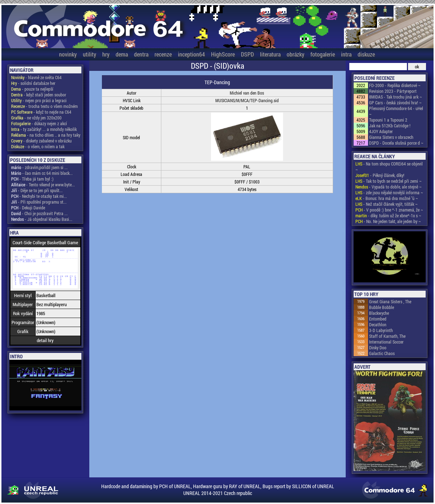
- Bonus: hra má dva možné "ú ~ (387, 198)
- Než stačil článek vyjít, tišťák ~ (387, 204)
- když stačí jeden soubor (39, 95)
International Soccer (386, 342)
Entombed (378, 319)
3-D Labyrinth (381, 330)
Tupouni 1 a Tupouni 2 (388, 120)
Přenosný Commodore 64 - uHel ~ (396, 111)
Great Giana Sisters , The (390, 301)
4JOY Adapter (381, 131)
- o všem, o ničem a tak (38, 146)
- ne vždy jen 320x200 (36, 118)
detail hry (45, 340)
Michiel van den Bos (247, 93)
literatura (270, 54)
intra (346, 54)
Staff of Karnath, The (387, 336)
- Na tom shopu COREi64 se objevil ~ (389, 167)
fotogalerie (323, 54)
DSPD (247, 54)
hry (106, 54)
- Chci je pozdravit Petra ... (39, 213)
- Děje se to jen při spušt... (37, 190)
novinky (68, 54)
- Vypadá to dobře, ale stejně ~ (389, 187)
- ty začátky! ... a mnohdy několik (44, 129)
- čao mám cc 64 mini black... (42, 173)
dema (122, 54)
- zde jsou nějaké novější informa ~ (389, 192)
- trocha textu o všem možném (44, 106)
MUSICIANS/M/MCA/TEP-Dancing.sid (247, 100)
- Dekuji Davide (28, 208)
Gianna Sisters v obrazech (391, 137)
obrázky (295, 54)
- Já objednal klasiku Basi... (42, 219)
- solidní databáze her (33, 83)
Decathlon (378, 324)
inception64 (191, 54)
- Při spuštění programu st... (39, 202)
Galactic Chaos (382, 353)
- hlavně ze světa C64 (36, 77)
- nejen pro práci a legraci (39, 100)
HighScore (223, 54)
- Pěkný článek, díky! (380, 175)
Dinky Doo (378, 348)
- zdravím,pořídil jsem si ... (39, 167)
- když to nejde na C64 (41, 112)
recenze (163, 54)
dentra (141, 54)
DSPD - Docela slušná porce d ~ (396, 143)
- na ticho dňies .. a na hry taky (46, 135)
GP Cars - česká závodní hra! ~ (395, 103)
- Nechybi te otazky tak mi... (39, 196)
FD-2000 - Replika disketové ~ (395, 85)
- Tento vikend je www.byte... (43, 185)
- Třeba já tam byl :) (32, 179)
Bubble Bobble (382, 307)
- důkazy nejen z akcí (39, 123)
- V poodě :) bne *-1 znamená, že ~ (389, 210)
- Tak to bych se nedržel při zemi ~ (389, 181)
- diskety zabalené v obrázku (41, 141)
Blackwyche (379, 313)
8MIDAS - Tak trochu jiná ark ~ (396, 97)
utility (89, 54)
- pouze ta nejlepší (32, 89)
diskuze (366, 54)
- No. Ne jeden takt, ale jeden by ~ (388, 221)
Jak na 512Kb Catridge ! (390, 126)
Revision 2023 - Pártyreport (393, 91)
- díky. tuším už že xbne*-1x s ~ (388, 215)
